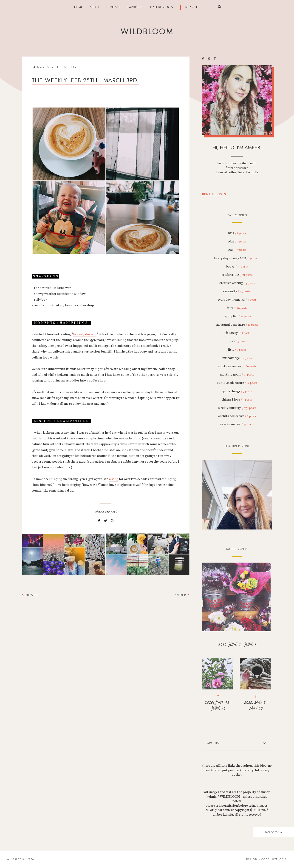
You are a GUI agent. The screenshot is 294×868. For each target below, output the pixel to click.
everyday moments (237, 300)
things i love (237, 400)
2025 (237, 250)
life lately (237, 333)
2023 (237, 233)
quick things (237, 391)
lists (237, 350)
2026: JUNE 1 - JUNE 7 (237, 644)
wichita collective (237, 416)
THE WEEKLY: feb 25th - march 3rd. (85, 80)
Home (79, 7)
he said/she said (85, 334)
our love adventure (237, 383)
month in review (237, 366)
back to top (273, 832)
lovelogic (279, 859)
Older (182, 595)
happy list (237, 316)
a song (114, 479)
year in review (237, 424)
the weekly (66, 67)
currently (237, 291)
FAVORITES (136, 7)
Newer (30, 595)
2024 (237, 242)
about (95, 7)
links (237, 341)
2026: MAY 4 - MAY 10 (256, 705)
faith (237, 308)
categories (160, 7)
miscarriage (237, 358)
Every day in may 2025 (237, 258)
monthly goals (237, 375)
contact (114, 7)
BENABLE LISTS (214, 194)
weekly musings (237, 408)
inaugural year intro (237, 325)
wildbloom (147, 31)
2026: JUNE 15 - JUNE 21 (218, 705)
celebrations (237, 275)
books (237, 267)
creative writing (237, 283)
